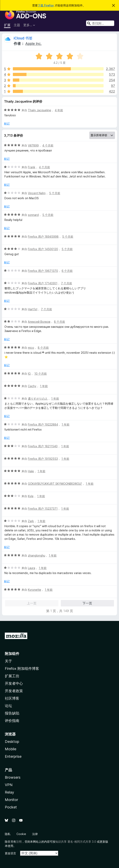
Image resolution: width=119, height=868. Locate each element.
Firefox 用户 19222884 (43, 424)
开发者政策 (14, 691)
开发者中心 (14, 683)
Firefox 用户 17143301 (43, 283)
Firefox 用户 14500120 (43, 249)
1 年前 (44, 386)
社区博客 (12, 698)
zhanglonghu (37, 555)
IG (29, 374)
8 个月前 (59, 322)
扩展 (7, 25)
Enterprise (13, 756)
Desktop (12, 742)
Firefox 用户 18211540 (43, 446)
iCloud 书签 (23, 38)
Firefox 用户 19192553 (43, 459)
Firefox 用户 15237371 (43, 509)
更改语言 (10, 853)
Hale (31, 471)
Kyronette (35, 590)
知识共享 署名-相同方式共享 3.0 (76, 842)
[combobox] (100, 23)
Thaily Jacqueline (40, 110)
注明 (19, 842)
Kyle (31, 496)
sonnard (33, 215)
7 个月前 (67, 283)
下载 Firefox (46, 5)
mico (31, 348)
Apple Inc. (33, 44)
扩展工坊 (12, 676)
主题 (17, 25)
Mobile (11, 749)
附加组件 (12, 654)
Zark (31, 521)
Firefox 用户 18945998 (43, 237)
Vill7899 (33, 145)
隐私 (8, 834)
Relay (9, 792)
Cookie (21, 834)
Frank (32, 167)
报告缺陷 (12, 713)
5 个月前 (55, 193)
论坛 (8, 706)
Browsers (13, 777)
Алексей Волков (39, 322)
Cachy (32, 386)
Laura (32, 568)
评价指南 (12, 721)
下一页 (87, 603)
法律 (35, 834)
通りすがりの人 (38, 398)
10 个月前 (41, 374)
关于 (8, 661)
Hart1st (33, 309)
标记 (7, 123)
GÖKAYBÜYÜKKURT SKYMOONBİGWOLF (55, 484)
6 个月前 (67, 271)
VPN (9, 785)
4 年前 (59, 110)
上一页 (32, 603)
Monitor (11, 800)
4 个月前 (48, 145)
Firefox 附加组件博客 (22, 669)
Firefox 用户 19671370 (43, 271)
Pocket (11, 807)
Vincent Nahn (37, 193)
